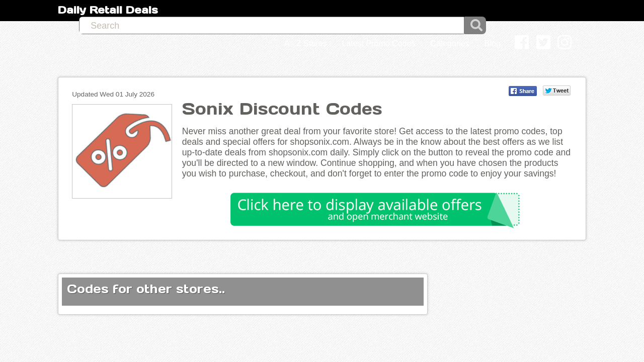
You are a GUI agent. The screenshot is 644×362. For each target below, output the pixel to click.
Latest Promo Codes (379, 11)
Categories (450, 11)
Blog (493, 11)
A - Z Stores (305, 11)
